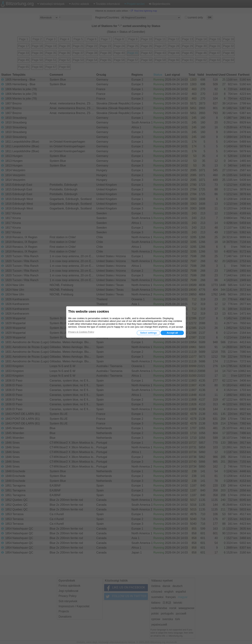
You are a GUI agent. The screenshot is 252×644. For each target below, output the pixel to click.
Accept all (172, 333)
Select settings (148, 333)
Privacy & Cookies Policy (81, 332)
